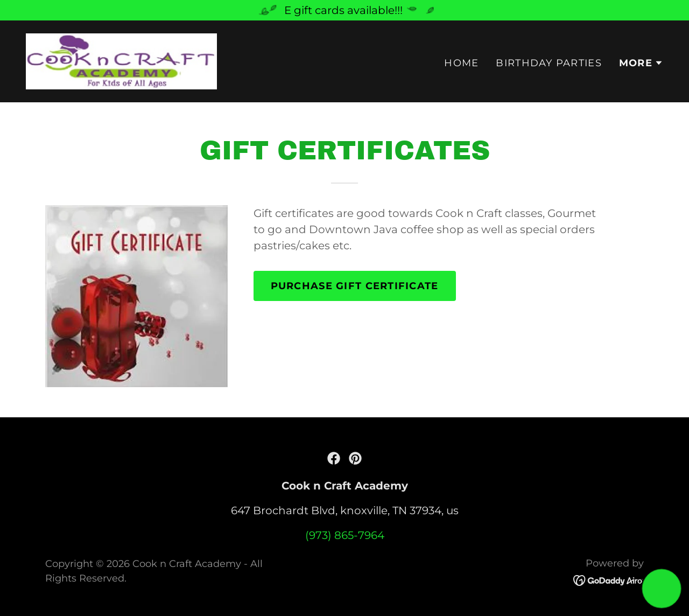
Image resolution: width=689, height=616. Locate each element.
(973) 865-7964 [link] (345, 535)
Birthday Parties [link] (549, 63)
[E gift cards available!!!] (344, 10)
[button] (641, 63)
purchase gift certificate (355, 286)
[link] (121, 60)
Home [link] (461, 63)
